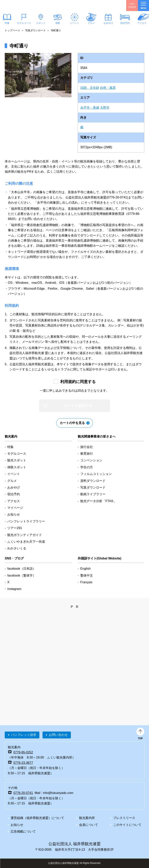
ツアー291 (15, 528)
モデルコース (24, 23)
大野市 (105, 108)
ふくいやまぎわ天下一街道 (26, 542)
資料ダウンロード (93, 481)
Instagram (14, 589)
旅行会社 (87, 447)
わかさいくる (17, 548)
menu (143, 6)
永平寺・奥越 (90, 108)
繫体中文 (87, 575)
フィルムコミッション (96, 474)
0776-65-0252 (23, 752)
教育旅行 (87, 454)
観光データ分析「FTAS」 (98, 501)
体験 (58, 23)
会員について (89, 825)
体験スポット (17, 467)
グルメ (91, 23)
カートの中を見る (72, 423)
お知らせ (14, 514)
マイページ (15, 508)
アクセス (14, 501)
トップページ (12, 30)
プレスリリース (124, 818)
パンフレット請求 (24, 735)
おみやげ (108, 23)
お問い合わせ (58, 735)
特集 (10, 447)
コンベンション (91, 460)
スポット (41, 23)
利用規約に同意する (78, 382)
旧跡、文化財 (90, 88)
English (85, 569)
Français (86, 582)
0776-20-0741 (23, 793)
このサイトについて (127, 825)
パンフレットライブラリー (26, 521)
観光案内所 (87, 818)
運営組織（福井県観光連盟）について (37, 818)
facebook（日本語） (22, 569)
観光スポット (17, 460)
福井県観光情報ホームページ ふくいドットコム (22, 6)
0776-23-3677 (23, 763)
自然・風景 (108, 88)
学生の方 (87, 467)
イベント (74, 23)
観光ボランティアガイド (25, 535)
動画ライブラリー (93, 494)
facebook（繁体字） (22, 575)
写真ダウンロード (35, 30)
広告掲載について (23, 831)
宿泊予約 (125, 23)
